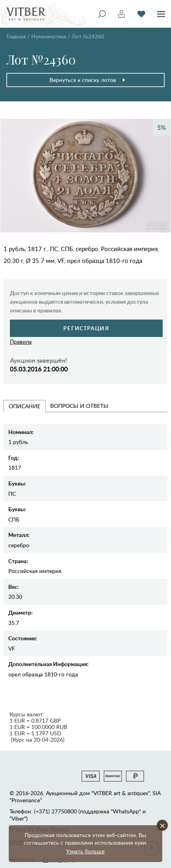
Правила (21, 342)
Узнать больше (85, 851)
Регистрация (86, 328)
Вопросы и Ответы (79, 406)
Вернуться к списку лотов (88, 80)
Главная (16, 36)
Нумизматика (49, 36)
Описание (25, 406)
